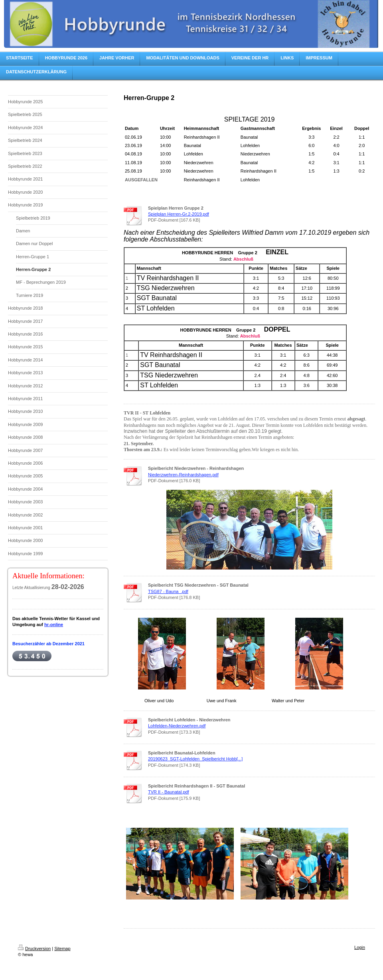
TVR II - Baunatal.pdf (169, 792)
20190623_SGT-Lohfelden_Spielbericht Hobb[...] (195, 759)
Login (360, 947)
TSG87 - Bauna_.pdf (168, 591)
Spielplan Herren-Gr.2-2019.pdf (179, 214)
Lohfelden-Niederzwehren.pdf (177, 726)
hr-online (54, 625)
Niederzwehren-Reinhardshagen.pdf (183, 475)
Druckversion (34, 949)
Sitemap (62, 949)
